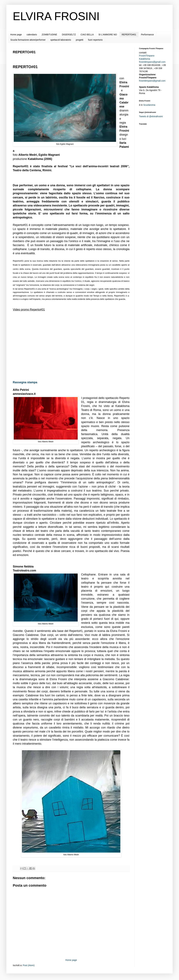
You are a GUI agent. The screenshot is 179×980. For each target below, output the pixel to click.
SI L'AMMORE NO (108, 35)
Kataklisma (144, 59)
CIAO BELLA (87, 35)
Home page (16, 35)
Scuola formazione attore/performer (28, 40)
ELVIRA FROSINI (56, 16)
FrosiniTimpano (147, 56)
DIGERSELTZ (69, 35)
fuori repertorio (95, 40)
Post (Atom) (29, 965)
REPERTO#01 (129, 35)
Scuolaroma (149, 105)
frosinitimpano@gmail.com (152, 62)
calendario (32, 35)
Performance (147, 35)
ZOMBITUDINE (49, 35)
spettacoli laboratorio (61, 40)
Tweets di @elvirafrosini (151, 116)
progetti (80, 40)
